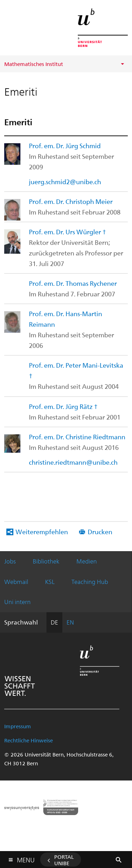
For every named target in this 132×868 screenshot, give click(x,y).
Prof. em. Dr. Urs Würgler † (67, 232)
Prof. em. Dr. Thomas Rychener (73, 283)
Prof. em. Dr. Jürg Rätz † (63, 406)
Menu (26, 858)
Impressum (18, 726)
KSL (50, 581)
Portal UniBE (64, 860)
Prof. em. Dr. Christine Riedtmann (77, 437)
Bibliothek (46, 561)
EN (70, 622)
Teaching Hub (90, 581)
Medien (87, 561)
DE (54, 622)
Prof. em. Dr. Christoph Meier (71, 201)
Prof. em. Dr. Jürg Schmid (65, 146)
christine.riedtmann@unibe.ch (73, 462)
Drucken (100, 532)
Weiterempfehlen (42, 532)
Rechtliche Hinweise (29, 740)
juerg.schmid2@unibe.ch (65, 182)
